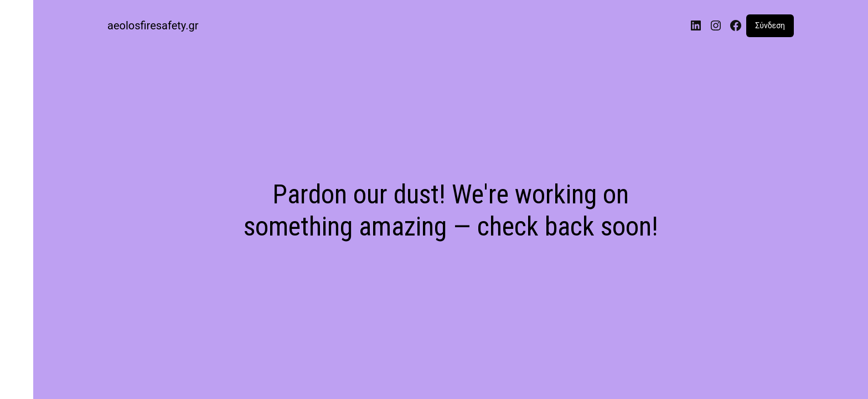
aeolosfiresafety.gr (153, 25)
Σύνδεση (770, 25)
